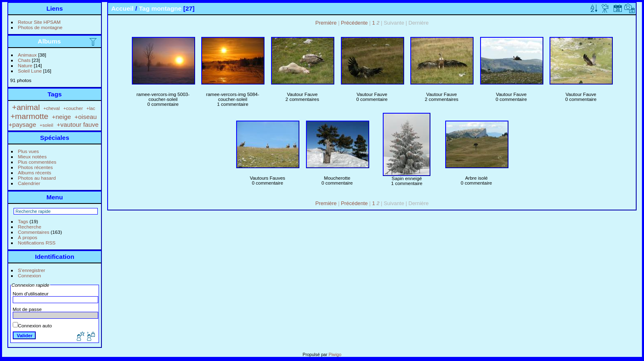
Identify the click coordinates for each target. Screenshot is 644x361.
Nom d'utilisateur (31, 294)
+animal (26, 107)
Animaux (28, 55)
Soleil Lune (30, 71)
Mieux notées (32, 157)
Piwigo (335, 354)
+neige (61, 117)
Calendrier (29, 183)
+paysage (22, 125)
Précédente (354, 23)
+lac (91, 108)
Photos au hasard (37, 178)
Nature (25, 65)
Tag (144, 8)
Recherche (30, 227)
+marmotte (29, 116)
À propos (28, 237)
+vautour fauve (78, 125)
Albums (49, 41)
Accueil (123, 8)
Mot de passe (27, 309)
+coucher (73, 108)
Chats (24, 60)
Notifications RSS (37, 243)
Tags (23, 221)
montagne (167, 8)
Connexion (30, 275)
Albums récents (35, 173)
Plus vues (29, 151)
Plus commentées (37, 162)
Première (326, 23)
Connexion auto (32, 326)
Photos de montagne (40, 27)
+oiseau (85, 117)
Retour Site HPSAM (39, 22)
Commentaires (34, 232)
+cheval (51, 108)
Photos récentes (36, 167)
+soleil (47, 125)
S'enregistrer (32, 270)
